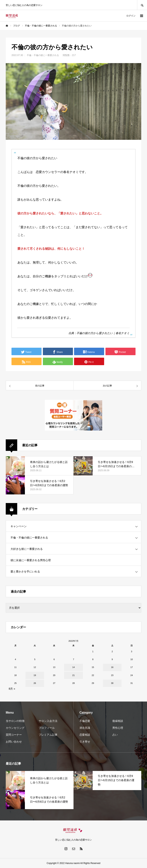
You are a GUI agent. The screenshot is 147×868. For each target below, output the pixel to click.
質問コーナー (14, 735)
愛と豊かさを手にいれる (25, 572)
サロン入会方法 (48, 721)
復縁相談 (118, 721)
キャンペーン (19, 526)
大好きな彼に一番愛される (27, 549)
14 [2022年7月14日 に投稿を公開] (73, 667)
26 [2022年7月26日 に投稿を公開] (35, 683)
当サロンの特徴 (15, 721)
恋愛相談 (85, 735)
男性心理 (118, 728)
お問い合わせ (14, 742)
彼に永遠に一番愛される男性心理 (31, 560)
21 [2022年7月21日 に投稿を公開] (73, 675)
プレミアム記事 (48, 735)
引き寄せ (85, 742)
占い (115, 735)
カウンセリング (15, 728)
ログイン (131, 16)
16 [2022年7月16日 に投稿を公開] (112, 667)
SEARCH (142, 5)
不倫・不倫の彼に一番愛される (43, 55)
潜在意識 (85, 728)
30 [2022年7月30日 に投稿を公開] (112, 683)
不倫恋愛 (85, 721)
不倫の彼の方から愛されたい (95, 333)
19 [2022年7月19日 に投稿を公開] (35, 675)
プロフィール (47, 728)
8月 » (12, 689)
